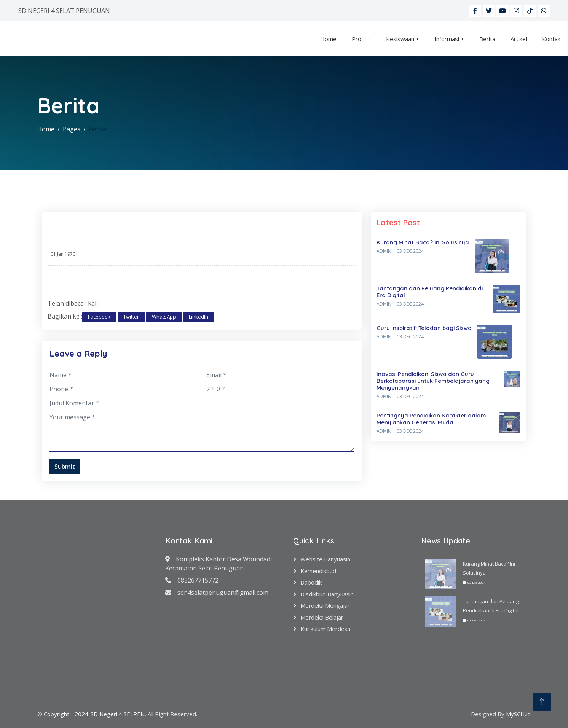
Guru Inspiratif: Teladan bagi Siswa (424, 328)
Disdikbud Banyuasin (327, 594)
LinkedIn (199, 317)
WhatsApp (164, 317)
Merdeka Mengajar (325, 605)
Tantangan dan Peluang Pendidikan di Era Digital (430, 292)
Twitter (131, 317)
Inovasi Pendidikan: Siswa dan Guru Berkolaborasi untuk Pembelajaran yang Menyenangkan (433, 381)
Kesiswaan (400, 39)
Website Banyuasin (325, 559)
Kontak (551, 39)
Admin (384, 251)
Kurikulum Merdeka (325, 629)
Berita (487, 39)
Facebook (99, 317)
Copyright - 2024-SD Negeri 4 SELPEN (94, 714)
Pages (72, 129)
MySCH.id (518, 714)
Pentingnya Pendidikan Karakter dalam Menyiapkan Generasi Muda (431, 419)
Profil (359, 39)
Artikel (519, 39)
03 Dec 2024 (410, 251)
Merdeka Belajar (322, 617)
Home (328, 39)
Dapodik (311, 582)
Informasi (447, 39)
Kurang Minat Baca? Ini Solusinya (423, 242)
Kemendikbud (318, 571)
